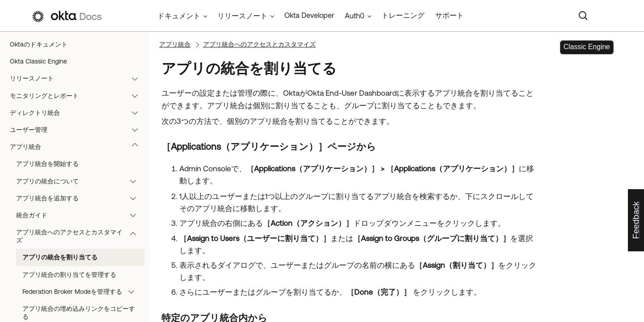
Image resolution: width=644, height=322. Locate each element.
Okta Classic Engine (38, 61)
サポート (449, 15)
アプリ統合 (78, 147)
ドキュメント (179, 16)
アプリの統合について (80, 181)
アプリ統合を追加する (80, 198)
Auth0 (355, 16)
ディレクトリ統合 (78, 113)
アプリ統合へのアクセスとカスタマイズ (80, 236)
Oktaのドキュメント (39, 44)
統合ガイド (80, 215)
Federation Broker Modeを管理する (83, 292)
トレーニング (403, 15)
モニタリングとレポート (78, 96)
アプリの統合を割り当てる (60, 257)
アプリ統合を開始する (47, 164)
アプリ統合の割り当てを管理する (69, 275)
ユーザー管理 (78, 130)
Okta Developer (309, 15)
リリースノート (78, 78)
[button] (137, 78)
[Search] (583, 16)
